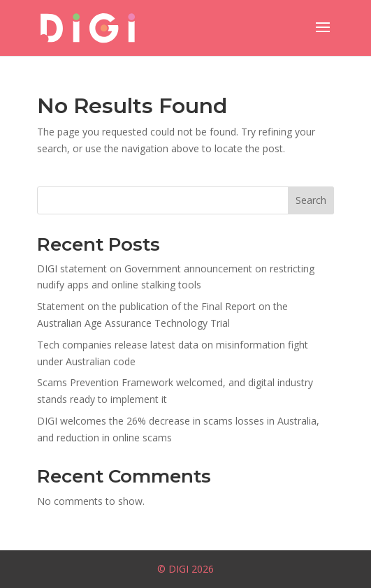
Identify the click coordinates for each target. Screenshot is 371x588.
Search (311, 200)
